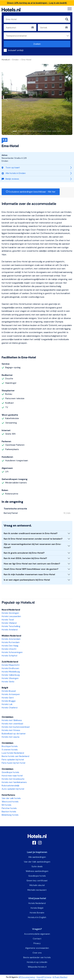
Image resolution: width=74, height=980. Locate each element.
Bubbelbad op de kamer (14, 734)
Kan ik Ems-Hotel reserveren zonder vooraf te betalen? (33, 539)
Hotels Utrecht (9, 649)
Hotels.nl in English (37, 917)
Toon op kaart (11, 168)
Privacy (37, 943)
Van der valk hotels (11, 798)
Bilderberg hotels (10, 815)
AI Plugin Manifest (60, 977)
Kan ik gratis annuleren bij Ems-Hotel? (24, 553)
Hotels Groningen (10, 613)
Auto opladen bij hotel (13, 789)
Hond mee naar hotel (12, 776)
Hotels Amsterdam (11, 639)
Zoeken (37, 44)
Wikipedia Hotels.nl (37, 967)
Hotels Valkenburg (11, 675)
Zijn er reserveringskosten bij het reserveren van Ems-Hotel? (33, 546)
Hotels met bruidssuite (13, 779)
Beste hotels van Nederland (15, 756)
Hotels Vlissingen (10, 678)
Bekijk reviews (10, 179)
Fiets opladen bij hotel (13, 760)
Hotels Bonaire (37, 913)
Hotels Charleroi (10, 708)
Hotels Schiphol (9, 656)
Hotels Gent (8, 698)
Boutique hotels (10, 746)
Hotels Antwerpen (11, 694)
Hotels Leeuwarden (11, 616)
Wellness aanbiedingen (37, 871)
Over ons (37, 953)
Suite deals (37, 866)
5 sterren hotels (10, 750)
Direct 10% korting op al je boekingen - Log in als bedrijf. (37, 3)
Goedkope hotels (10, 772)
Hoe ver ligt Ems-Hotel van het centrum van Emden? (32, 564)
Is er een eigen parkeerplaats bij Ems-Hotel (27, 580)
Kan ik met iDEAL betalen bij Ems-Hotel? (25, 558)
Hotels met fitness (11, 730)
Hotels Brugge (9, 701)
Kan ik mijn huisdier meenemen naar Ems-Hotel (29, 574)
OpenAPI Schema (44, 977)
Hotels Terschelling (11, 626)
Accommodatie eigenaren (37, 934)
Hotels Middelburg (11, 672)
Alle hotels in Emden (14, 173)
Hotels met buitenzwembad (16, 727)
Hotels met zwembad (12, 724)
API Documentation (27, 977)
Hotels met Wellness (12, 720)
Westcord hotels (10, 802)
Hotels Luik (7, 704)
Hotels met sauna (10, 737)
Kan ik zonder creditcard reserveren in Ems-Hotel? (31, 533)
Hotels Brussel (9, 691)
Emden (16, 60)
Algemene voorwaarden (37, 948)
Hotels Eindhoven (10, 668)
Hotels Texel (8, 620)
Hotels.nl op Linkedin (37, 962)
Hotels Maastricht (11, 665)
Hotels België (37, 908)
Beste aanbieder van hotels (37, 957)
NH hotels (6, 805)
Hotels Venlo (8, 682)
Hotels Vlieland (9, 623)
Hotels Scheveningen (12, 652)
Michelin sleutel (37, 885)
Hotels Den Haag (10, 646)
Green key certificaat (37, 881)
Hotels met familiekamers (14, 782)
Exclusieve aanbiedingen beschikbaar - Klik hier (31, 192)
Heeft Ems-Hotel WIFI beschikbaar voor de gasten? (31, 569)
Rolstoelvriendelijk (11, 786)
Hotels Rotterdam (11, 642)
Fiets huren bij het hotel (13, 763)
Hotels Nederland (37, 903)
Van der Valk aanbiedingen (37, 862)
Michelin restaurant (37, 890)
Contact (37, 939)
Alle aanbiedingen (37, 857)
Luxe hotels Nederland (13, 753)
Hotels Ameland (10, 630)
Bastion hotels (9, 812)
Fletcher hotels (9, 808)
